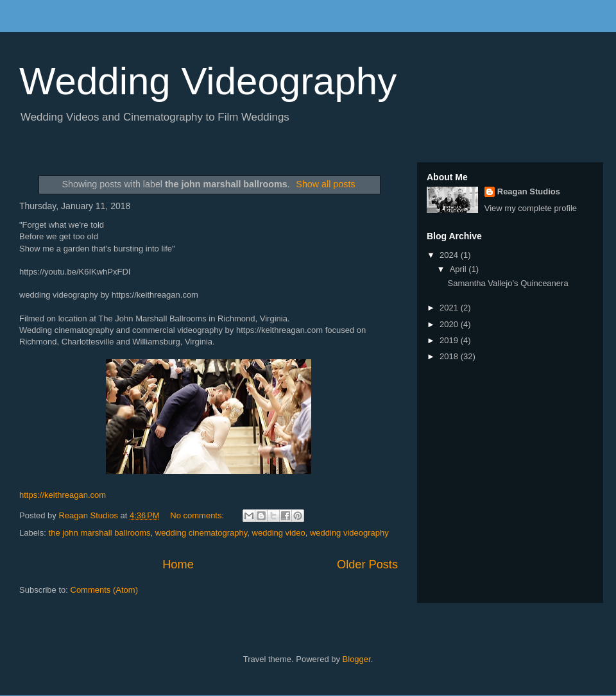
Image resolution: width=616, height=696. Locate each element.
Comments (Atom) (104, 590)
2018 (450, 356)
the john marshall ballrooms (100, 533)
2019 (450, 340)
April (459, 269)
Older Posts (367, 564)
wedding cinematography (201, 533)
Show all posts (325, 184)
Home (178, 564)
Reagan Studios (529, 191)
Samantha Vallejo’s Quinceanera (508, 283)
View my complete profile (531, 208)
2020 (450, 324)
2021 (450, 308)
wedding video (279, 533)
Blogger (357, 659)
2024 (450, 255)
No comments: (198, 515)
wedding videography (349, 533)
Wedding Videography (208, 81)
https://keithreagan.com (63, 495)
